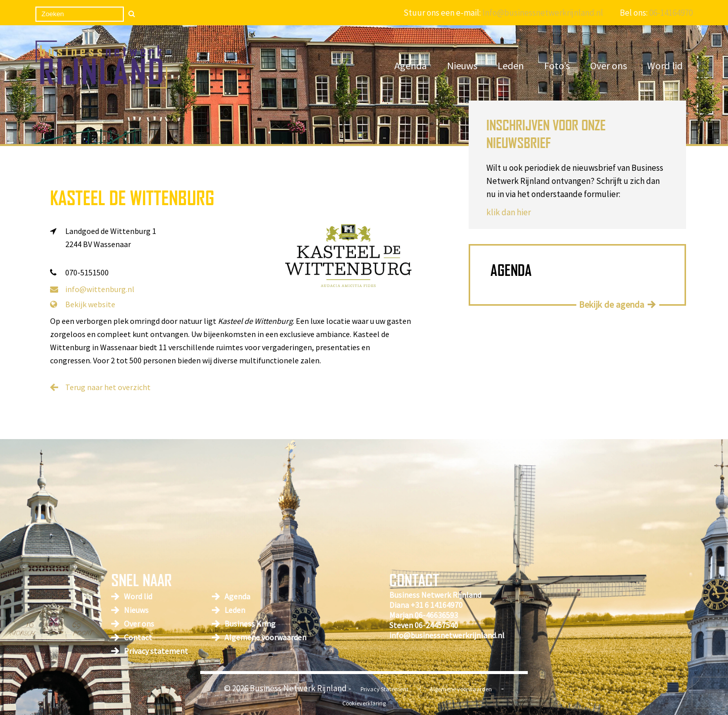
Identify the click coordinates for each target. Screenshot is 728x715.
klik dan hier (509, 212)
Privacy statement (156, 651)
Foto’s (557, 65)
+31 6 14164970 (437, 605)
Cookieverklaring (364, 703)
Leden (511, 65)
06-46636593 (436, 615)
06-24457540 (436, 625)
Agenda (411, 65)
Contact (138, 637)
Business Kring (250, 624)
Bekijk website (83, 304)
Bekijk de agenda (611, 304)
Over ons (608, 65)
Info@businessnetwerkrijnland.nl (543, 13)
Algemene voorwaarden (265, 637)
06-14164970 (671, 13)
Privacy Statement (384, 689)
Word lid (665, 65)
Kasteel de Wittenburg (132, 198)
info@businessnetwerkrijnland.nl (447, 635)
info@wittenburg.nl (92, 289)
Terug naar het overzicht (108, 387)
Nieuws (462, 65)
